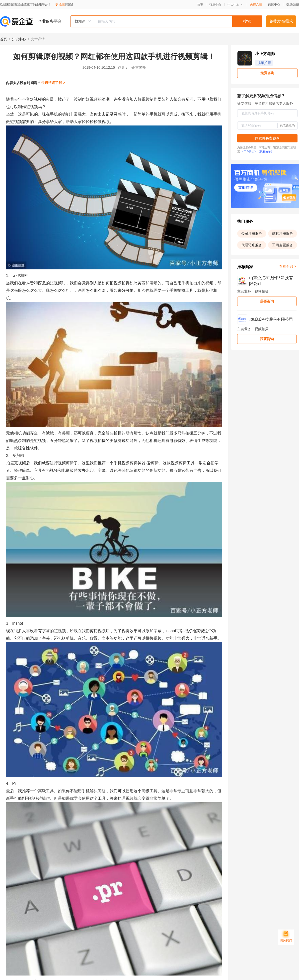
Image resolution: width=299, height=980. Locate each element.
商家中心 (274, 4)
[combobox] (166, 21)
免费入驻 (256, 4)
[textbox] (178, 21)
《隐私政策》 (265, 152)
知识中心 (19, 39)
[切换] (69, 4)
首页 (200, 5)
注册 (296, 4)
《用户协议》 (249, 152)
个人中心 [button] (236, 5)
